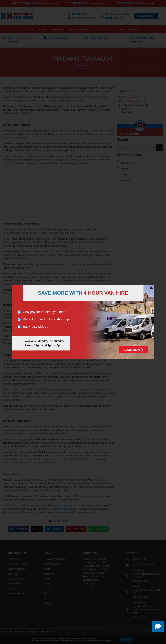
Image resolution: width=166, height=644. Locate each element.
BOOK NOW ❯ (133, 350)
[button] (152, 287)
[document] (83, 322)
